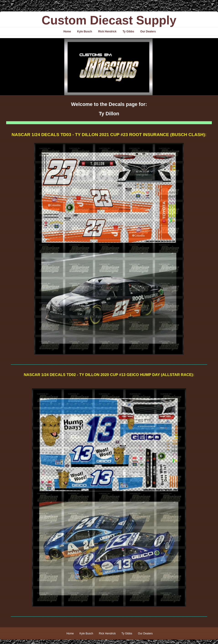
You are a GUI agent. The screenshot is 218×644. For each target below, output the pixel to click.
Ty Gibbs (128, 32)
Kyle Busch (84, 32)
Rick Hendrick (107, 32)
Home (67, 32)
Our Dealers (148, 32)
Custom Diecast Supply (109, 20)
